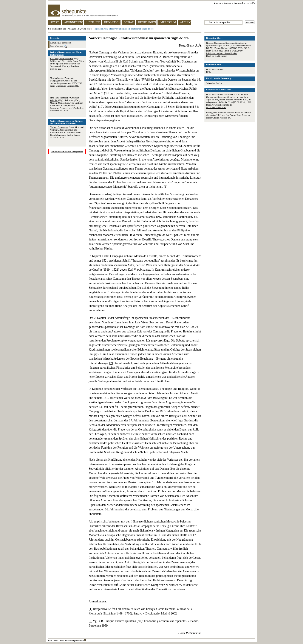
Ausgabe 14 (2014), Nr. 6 (80, 29)
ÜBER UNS (93, 22)
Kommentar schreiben (60, 43)
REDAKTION (112, 22)
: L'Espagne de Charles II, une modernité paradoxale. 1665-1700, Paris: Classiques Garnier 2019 (66, 82)
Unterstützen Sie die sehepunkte (67, 151)
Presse (217, 3)
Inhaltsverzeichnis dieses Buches (222, 53)
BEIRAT (129, 22)
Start (64, 29)
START (55, 22)
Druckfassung (58, 47)
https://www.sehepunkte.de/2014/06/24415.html (219, 106)
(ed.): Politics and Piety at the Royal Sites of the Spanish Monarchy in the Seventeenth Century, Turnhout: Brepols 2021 (67, 64)
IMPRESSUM (168, 22)
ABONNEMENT (74, 22)
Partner (227, 3)
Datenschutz (240, 3)
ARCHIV (185, 22)
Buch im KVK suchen (217, 56)
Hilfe (252, 3)
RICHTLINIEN (147, 22)
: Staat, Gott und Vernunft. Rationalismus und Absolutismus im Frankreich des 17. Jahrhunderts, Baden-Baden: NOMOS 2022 (67, 132)
